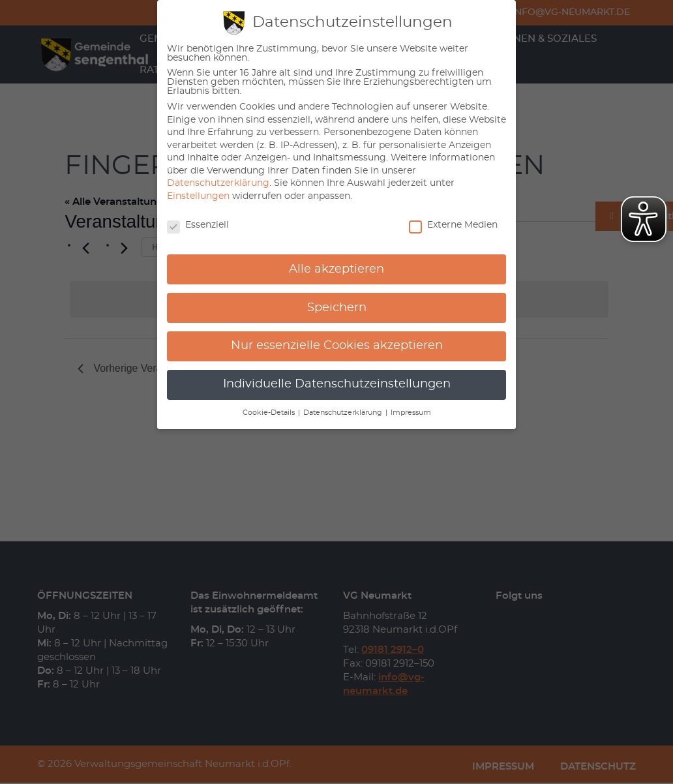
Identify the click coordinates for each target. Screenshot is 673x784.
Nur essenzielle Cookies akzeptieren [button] (337, 346)
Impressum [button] (411, 413)
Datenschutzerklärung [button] (344, 413)
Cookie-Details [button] (270, 413)
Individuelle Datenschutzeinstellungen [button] (337, 384)
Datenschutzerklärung (218, 183)
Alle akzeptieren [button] (336, 269)
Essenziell (198, 225)
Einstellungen (198, 196)
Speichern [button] (337, 308)
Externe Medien (453, 225)
